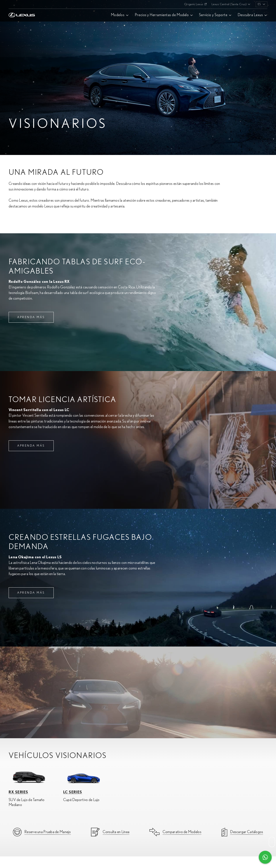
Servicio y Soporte (213, 15)
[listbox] (262, 4)
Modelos (118, 15)
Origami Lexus (194, 4)
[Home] (22, 4)
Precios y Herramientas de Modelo (162, 15)
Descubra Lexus (250, 15)
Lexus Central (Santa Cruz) (229, 4)
